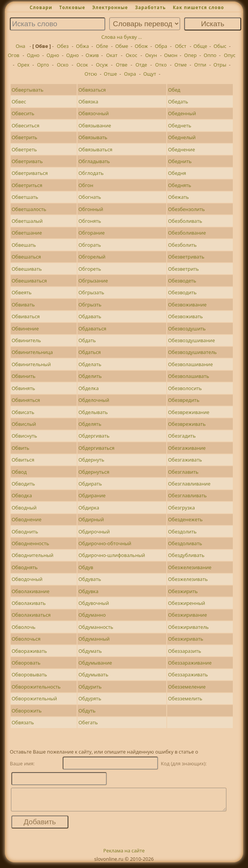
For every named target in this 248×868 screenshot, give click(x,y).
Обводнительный (32, 555)
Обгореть (90, 269)
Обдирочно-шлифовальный (112, 555)
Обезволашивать (189, 376)
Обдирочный (94, 532)
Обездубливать (186, 555)
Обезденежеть (186, 519)
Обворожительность (36, 687)
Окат (112, 55)
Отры (220, 65)
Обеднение (182, 149)
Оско (63, 65)
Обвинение (25, 328)
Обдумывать (94, 674)
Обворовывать (29, 674)
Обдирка (89, 508)
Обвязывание (95, 125)
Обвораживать (29, 651)
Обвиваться (25, 316)
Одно (33, 55)
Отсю (91, 74)
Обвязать (23, 722)
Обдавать (90, 316)
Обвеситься (25, 125)
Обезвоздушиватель (193, 352)
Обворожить (26, 711)
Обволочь (23, 627)
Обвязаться (92, 90)
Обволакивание (30, 591)
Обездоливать (185, 543)
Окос (131, 55)
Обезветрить (184, 269)
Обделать (90, 364)
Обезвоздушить (187, 328)
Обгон (86, 185)
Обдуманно (92, 615)
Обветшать (25, 197)
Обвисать (23, 412)
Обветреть (24, 149)
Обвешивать (27, 269)
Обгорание (92, 233)
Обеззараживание (190, 663)
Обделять (90, 424)
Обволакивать (28, 603)
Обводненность (30, 543)
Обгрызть (90, 305)
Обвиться (23, 460)
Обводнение (26, 519)
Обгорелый (92, 257)
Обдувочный (94, 603)
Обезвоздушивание (192, 340)
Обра (161, 46)
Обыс (220, 46)
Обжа (82, 46)
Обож (141, 46)
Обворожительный (34, 698)
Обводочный (27, 579)
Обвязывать (93, 137)
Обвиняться (26, 400)
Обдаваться (92, 328)
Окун (151, 55)
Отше (110, 74)
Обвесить (23, 113)
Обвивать (23, 305)
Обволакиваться (31, 615)
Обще (200, 46)
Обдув (86, 567)
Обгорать (90, 245)
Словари (41, 7)
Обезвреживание (189, 412)
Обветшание (27, 233)
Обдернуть (92, 460)
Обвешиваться (29, 281)
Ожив (92, 55)
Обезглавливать (188, 495)
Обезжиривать (186, 639)
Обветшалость (29, 209)
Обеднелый (182, 137)
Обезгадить (182, 436)
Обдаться (90, 352)
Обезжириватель (189, 627)
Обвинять (23, 388)
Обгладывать (94, 161)
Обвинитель (26, 340)
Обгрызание (93, 281)
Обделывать (93, 412)
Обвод (19, 472)
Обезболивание (187, 233)
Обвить (20, 448)
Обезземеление (187, 687)
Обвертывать (27, 90)
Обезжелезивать (188, 579)
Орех (24, 65)
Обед (174, 90)
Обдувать (90, 579)
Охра (130, 74)
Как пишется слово (198, 7)
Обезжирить (183, 591)
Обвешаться (26, 257)
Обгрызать (92, 292)
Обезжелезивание (190, 567)
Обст (181, 46)
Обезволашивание (191, 364)
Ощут (150, 74)
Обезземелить (185, 698)
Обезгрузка (182, 508)
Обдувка (88, 591)
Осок (82, 65)
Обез (63, 46)
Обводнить (25, 532)
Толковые (72, 7)
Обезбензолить (187, 209)
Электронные (110, 7)
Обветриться (27, 185)
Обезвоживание (187, 305)
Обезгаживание (187, 448)
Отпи (200, 65)
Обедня (177, 173)
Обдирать (90, 484)
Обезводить (182, 292)
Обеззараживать (188, 674)
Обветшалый (27, 221)
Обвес (19, 102)
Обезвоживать (186, 316)
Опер (190, 55)
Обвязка (88, 102)
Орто (43, 65)
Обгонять (90, 221)
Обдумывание (95, 663)
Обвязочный (94, 113)
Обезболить (182, 245)
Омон (171, 55)
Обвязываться (96, 149)
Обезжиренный (187, 603)
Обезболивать (185, 221)
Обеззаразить (185, 651)
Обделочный (94, 400)
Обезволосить (185, 388)
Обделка (89, 388)
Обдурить (90, 687)
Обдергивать (94, 436)
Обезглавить (183, 472)
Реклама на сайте (124, 855)
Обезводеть (182, 281)
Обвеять (21, 292)
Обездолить (182, 532)
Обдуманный (94, 639)
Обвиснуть (24, 436)
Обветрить (24, 137)
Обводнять (24, 567)
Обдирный (91, 519)
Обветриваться (29, 173)
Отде (141, 65)
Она (20, 46)
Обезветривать (186, 257)
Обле (102, 46)
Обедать (178, 102)
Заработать (150, 7)
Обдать (87, 340)
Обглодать (91, 173)
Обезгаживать (185, 460)
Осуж (102, 65)
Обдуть (87, 711)
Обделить (90, 376)
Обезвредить (184, 400)
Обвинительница (32, 352)
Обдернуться (94, 472)
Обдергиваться (97, 448)
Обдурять (90, 698)
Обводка (22, 495)
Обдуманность (96, 627)
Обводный (24, 508)
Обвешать (24, 245)
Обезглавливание (190, 484)
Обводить (23, 484)
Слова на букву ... (122, 37)
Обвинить (23, 376)
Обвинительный (31, 364)
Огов (13, 55)
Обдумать (90, 651)
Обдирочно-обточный (105, 543)
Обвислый (24, 424)
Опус (230, 55)
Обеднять (180, 185)
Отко (161, 65)
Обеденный (182, 113)
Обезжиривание (188, 615)
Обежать (179, 197)
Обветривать (27, 161)
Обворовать (26, 663)
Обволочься (26, 639)
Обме (122, 46)
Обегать (88, 722)
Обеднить (180, 161)
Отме (181, 65)
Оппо (210, 55)
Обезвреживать (187, 424)
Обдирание (92, 495)
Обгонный (91, 209)
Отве (122, 65)
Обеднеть (180, 125)
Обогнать (90, 197)
